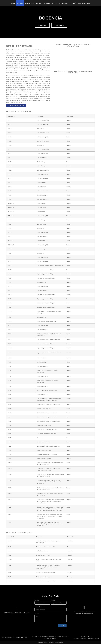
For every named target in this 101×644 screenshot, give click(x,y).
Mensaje (37, 614)
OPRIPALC (47, 3)
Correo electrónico (40, 607)
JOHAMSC (54, 3)
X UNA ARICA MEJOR (84, 3)
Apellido (53, 600)
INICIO (13, 3)
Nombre (37, 600)
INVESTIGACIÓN (30, 3)
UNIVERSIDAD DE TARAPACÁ (68, 3)
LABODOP (39, 3)
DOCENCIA (20, 3)
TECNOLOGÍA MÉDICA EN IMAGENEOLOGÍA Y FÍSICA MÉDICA (73, 46)
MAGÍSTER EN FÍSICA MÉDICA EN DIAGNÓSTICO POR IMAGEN (73, 72)
